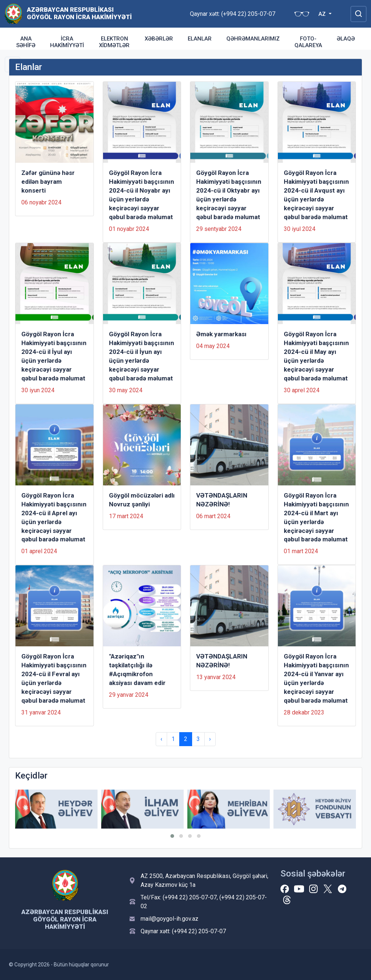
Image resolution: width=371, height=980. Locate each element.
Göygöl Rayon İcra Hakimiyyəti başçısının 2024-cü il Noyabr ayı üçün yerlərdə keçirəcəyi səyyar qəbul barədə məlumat (142, 195)
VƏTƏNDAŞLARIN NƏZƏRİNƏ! (222, 500)
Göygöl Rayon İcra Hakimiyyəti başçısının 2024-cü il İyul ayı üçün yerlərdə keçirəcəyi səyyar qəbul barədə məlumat (54, 356)
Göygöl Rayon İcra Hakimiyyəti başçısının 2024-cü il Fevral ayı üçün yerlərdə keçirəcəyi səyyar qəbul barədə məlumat (54, 678)
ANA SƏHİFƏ (26, 42)
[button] (172, 836)
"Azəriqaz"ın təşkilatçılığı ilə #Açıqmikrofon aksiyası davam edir (137, 670)
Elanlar (200, 39)
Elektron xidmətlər (114, 42)
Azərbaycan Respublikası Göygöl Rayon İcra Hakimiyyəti (79, 13)
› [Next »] (210, 739)
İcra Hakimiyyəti (67, 42)
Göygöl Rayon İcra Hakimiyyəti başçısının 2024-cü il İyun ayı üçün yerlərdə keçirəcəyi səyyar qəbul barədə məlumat (142, 356)
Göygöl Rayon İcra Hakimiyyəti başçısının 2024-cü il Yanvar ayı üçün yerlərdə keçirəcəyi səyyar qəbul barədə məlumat (316, 678)
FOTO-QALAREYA (308, 42)
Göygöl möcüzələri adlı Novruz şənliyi (142, 500)
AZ (323, 14)
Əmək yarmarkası (221, 334)
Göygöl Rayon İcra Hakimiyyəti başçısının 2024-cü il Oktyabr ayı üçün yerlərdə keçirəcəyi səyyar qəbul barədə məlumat (229, 195)
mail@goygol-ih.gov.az (169, 919)
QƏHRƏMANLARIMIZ (253, 39)
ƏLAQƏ (346, 39)
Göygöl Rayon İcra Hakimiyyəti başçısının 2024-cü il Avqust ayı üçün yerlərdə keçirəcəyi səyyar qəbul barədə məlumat (316, 195)
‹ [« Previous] (161, 739)
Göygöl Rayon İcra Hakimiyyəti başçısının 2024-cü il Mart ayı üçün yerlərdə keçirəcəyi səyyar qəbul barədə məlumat (316, 517)
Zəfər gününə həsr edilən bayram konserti (48, 182)
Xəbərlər (159, 39)
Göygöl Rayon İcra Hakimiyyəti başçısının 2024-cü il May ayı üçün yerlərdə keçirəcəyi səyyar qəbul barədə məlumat (316, 356)
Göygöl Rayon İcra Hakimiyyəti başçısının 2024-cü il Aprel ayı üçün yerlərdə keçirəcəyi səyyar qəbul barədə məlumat (54, 517)
